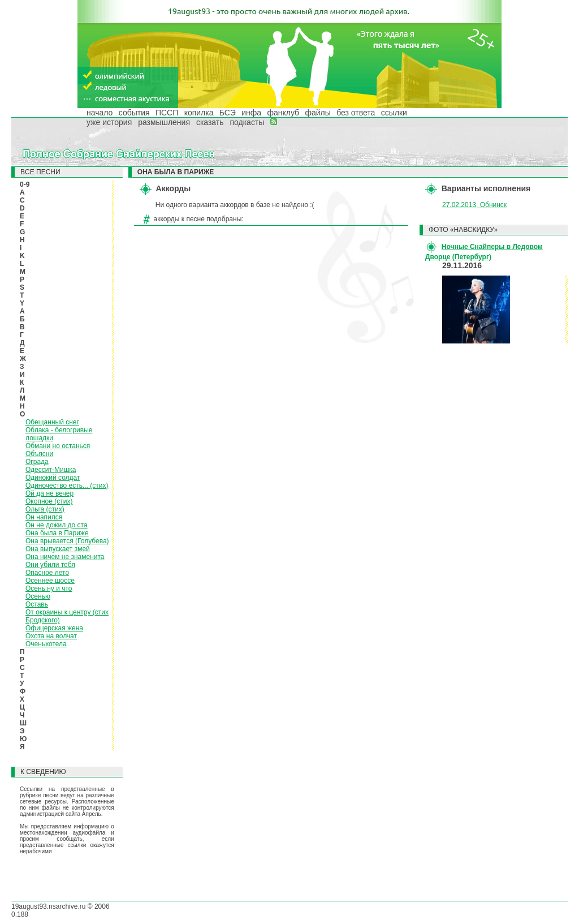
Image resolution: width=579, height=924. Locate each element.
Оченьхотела (46, 644)
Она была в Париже (57, 533)
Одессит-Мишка (51, 470)
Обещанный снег (52, 422)
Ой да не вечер (49, 493)
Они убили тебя (50, 565)
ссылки (394, 113)
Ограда (37, 462)
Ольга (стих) (45, 509)
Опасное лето (47, 573)
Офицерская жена (54, 628)
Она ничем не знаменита (65, 557)
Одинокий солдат (53, 478)
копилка (199, 113)
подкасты (247, 122)
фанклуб (283, 113)
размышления (164, 122)
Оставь (37, 604)
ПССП (167, 113)
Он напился (44, 517)
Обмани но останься (58, 446)
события (134, 113)
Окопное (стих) (49, 501)
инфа (251, 113)
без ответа (356, 113)
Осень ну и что (49, 588)
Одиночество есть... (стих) (67, 485)
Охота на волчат (51, 636)
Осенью (38, 596)
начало (100, 113)
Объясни (39, 454)
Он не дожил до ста (57, 525)
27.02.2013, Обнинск (474, 205)
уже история (109, 122)
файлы (317, 113)
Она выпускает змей (58, 549)
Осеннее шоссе (50, 581)
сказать (210, 122)
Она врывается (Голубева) (67, 541)
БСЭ (228, 113)
